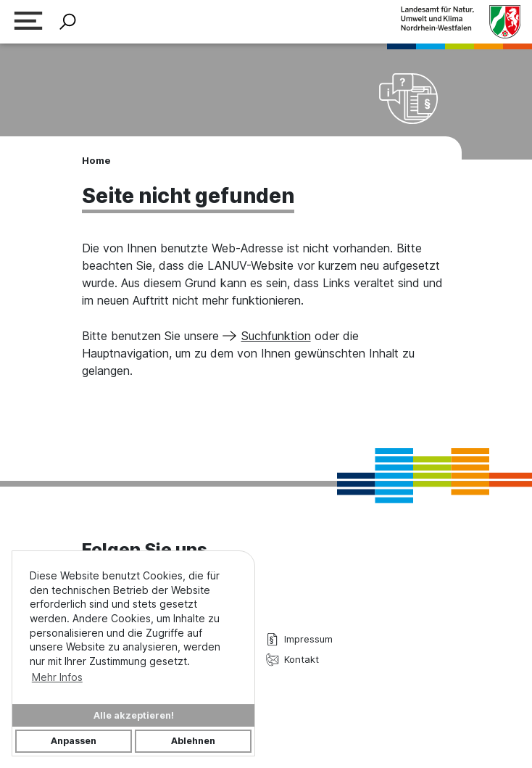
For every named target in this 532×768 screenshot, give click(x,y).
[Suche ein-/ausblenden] (68, 22)
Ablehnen (193, 741)
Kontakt (292, 660)
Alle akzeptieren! (134, 715)
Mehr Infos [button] (57, 677)
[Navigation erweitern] (28, 22)
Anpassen (74, 741)
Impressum (299, 639)
